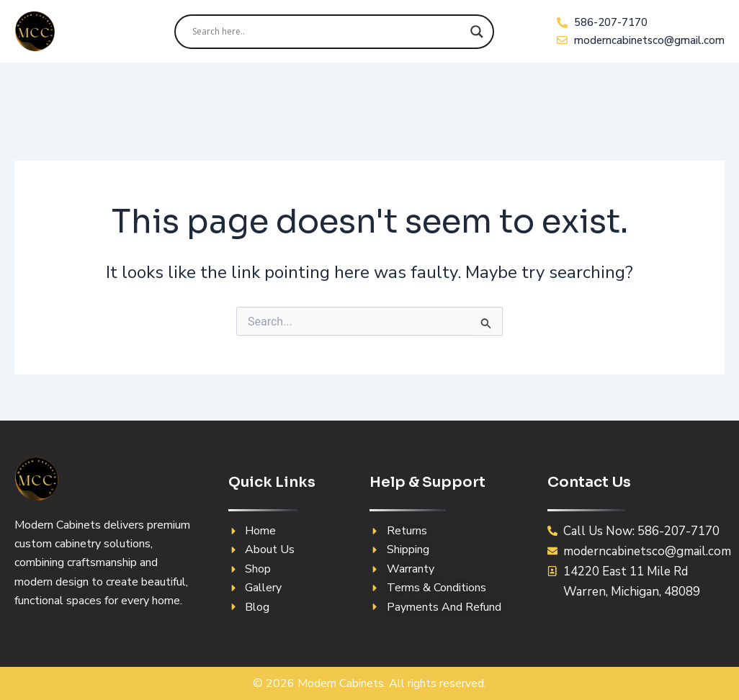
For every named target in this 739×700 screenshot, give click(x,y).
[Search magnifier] (477, 32)
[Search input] (328, 32)
